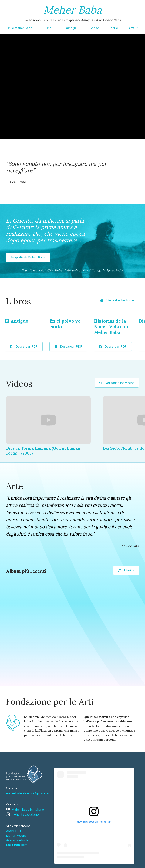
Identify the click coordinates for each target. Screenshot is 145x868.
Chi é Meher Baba (19, 28)
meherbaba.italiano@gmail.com (28, 793)
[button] (133, 28)
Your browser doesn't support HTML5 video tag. (72, 86)
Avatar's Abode (17, 840)
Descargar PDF (24, 346)
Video (95, 28)
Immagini (71, 28)
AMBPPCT (14, 831)
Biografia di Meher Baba (28, 257)
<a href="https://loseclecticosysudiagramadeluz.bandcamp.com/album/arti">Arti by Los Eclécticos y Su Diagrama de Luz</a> (31, 631)
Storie (114, 28)
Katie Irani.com (17, 845)
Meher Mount (16, 836)
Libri (48, 28)
